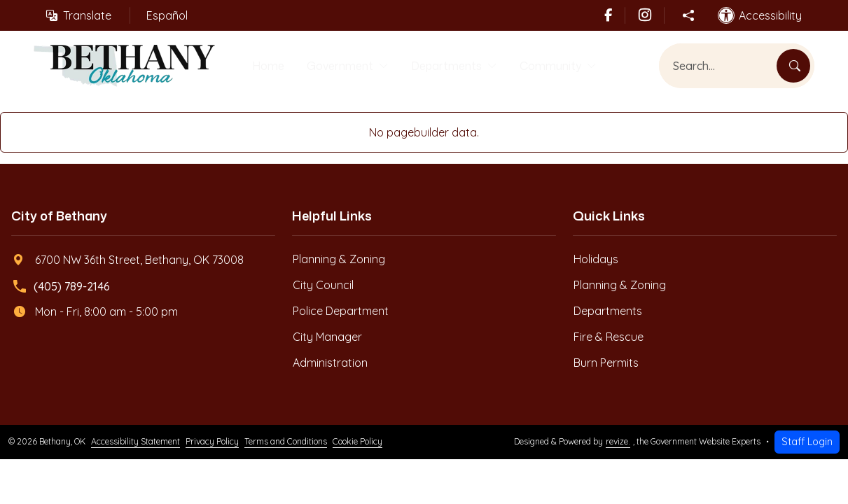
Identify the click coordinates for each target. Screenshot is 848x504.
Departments (445, 66)
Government (333, 66)
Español (167, 15)
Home (259, 66)
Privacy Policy (212, 443)
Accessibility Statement (135, 443)
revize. (618, 443)
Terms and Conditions (286, 443)
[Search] (793, 67)
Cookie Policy (357, 443)
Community (555, 66)
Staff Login (807, 444)
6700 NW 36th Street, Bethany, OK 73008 (128, 262)
